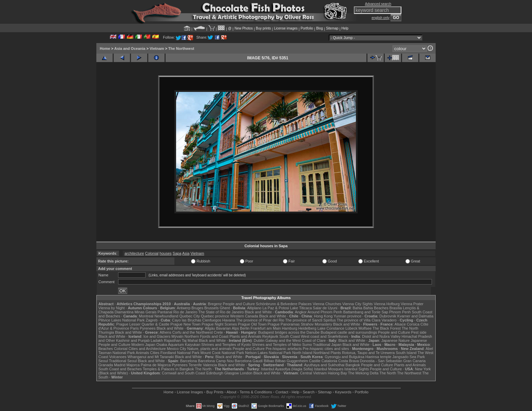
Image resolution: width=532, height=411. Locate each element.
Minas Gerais (145, 312)
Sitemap (332, 28)
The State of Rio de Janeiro (221, 312)
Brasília (396, 308)
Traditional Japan (327, 345)
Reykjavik (270, 336)
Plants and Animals (245, 336)
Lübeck (351, 328)
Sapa (177, 253)
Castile (315, 361)
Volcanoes (118, 357)
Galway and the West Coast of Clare (296, 340)
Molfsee (365, 328)
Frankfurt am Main (266, 328)
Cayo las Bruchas (187, 320)
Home (105, 48)
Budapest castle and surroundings (349, 332)
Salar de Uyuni (325, 308)
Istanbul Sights (357, 369)
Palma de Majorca (156, 365)
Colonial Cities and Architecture (140, 349)
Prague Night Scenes (219, 324)
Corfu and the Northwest (193, 332)
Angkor (301, 312)
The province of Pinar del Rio (260, 320)
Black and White (258, 312)
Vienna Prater (412, 304)
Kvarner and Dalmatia (415, 316)
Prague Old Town (252, 324)
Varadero (389, 320)
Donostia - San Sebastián (381, 361)
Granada (106, 365)
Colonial (152, 253)
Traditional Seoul (123, 361)
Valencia (210, 365)
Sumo (307, 345)
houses (165, 253)
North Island (302, 353)
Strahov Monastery (316, 324)
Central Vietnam (313, 373)
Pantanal (165, 312)
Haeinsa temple (378, 357)
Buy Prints (215, 392)
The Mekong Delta (363, 373)
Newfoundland (166, 316)
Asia (186, 253)
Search (309, 392)
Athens (165, 332)
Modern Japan (143, 345)
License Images (190, 392)
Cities (155, 353)
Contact (282, 392)
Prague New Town (185, 324)
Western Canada (244, 316)
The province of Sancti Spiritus (311, 320)
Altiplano (254, 308)
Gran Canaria (414, 361)
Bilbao (269, 361)
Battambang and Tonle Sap (366, 312)
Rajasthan (172, 340)
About (232, 392)
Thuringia (106, 332)
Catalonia (329, 361)
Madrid (120, 365)
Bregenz (215, 304)
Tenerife (195, 365)
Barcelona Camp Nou (216, 361)
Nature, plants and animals (210, 349)
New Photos (244, 28)
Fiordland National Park (180, 353)
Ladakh (157, 340)
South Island (406, 353)
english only (381, 18)
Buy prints (263, 28)
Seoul (103, 361)
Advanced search (378, 4)
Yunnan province (347, 316)
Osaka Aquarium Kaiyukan (178, 345)
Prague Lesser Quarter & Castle (143, 324)
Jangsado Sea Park (408, 357)
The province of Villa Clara (359, 320)
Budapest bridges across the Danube (289, 332)
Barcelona (189, 361)
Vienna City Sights (358, 304)
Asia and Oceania (130, 48)
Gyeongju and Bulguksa (345, 357)
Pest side (419, 332)
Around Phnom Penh (325, 312)
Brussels (211, 308)
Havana (229, 320)
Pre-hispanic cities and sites (326, 349)
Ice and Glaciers (157, 336)
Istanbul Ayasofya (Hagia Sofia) (287, 369)
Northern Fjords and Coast (207, 336)
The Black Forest (387, 328)
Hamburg (290, 328)
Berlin (245, 328)
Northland (322, 353)
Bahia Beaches (376, 308)
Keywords (343, 392)
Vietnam (157, 48)
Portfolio (307, 28)
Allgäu (210, 328)
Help (345, 28)
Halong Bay (337, 373)
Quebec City (190, 316)
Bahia (358, 308)
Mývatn (177, 336)
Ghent (225, 308)
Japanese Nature (396, 340)
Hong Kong (323, 316)
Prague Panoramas (284, 324)
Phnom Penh (400, 312)
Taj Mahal (190, 340)
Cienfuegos (212, 320)
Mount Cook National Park (222, 353)
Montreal (146, 316)
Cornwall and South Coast (184, 373)
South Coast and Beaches (120, 369)
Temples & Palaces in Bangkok (168, 369)
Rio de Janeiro (185, 312)
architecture (134, 253)
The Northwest (181, 48)
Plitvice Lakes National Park (121, 320)
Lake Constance (331, 328)
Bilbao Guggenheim (292, 361)
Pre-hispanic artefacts (284, 349)
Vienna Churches (327, 304)
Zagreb (151, 320)
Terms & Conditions (256, 392)
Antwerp (184, 308)
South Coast (290, 336)
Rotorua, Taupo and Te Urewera (368, 353)
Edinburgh (215, 373)
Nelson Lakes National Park (268, 353)
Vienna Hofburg (387, 304)
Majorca (133, 365)
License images (286, 28)
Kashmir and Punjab (133, 340)
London (246, 373)
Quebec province (215, 316)
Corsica (413, 324)
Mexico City (177, 349)
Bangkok (353, 365)
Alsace (400, 324)
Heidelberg (307, 328)
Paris (135, 328)
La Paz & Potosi (276, 308)
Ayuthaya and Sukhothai (324, 365)
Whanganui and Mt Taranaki (151, 357)
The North (410, 328)
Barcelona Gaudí (249, 361)
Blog (320, 28)
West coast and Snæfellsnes (325, 336)
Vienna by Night (111, 308)
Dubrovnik (388, 316)
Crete (218, 332)
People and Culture (239, 304)
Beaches (106, 349)
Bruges (197, 308)
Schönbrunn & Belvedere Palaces (284, 304)
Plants (336, 353)
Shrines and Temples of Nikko (276, 345)
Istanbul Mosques (329, 369)
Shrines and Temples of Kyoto (226, 345)
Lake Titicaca (301, 308)
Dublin (259, 340)
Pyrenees (148, 328)
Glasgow (232, 373)
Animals (142, 353)
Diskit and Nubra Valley (381, 336)
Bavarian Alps (227, 328)
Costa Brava (349, 361)
